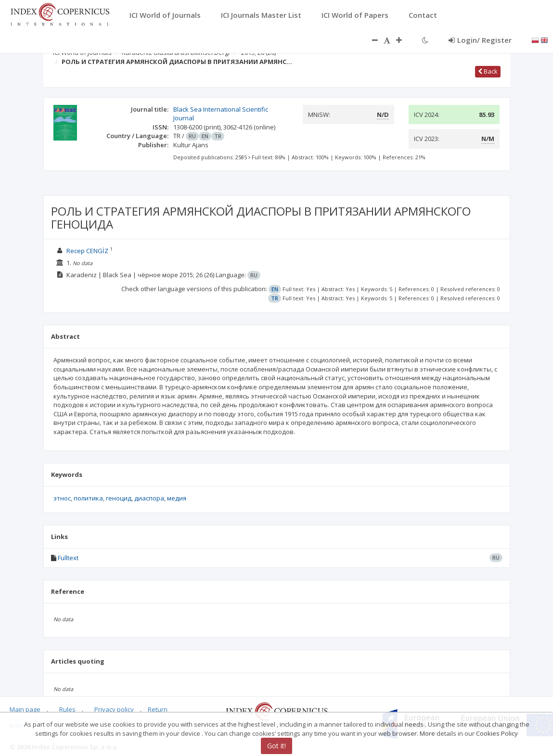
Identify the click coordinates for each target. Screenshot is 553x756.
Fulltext (68, 558)
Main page (25, 709)
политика (88, 498)
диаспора (149, 498)
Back (488, 71)
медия (177, 498)
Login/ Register (480, 40)
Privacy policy (114, 709)
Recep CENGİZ (87, 251)
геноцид (119, 498)
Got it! (276, 746)
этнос (62, 498)
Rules (67, 709)
